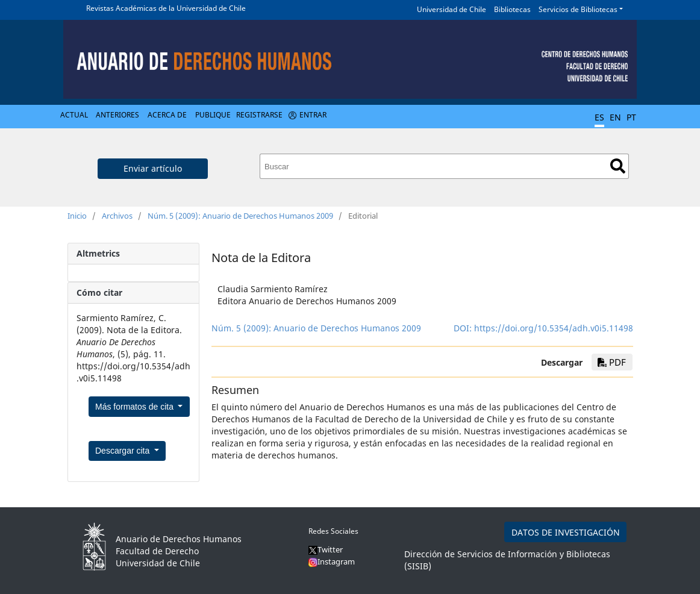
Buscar (618, 166)
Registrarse (259, 115)
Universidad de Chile (452, 9)
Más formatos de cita (136, 407)
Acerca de (167, 115)
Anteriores (117, 115)
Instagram (332, 561)
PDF (612, 362)
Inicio (77, 216)
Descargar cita (123, 451)
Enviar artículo (153, 168)
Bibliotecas (512, 9)
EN (615, 117)
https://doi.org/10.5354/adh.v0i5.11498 (554, 328)
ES (599, 117)
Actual (74, 115)
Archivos (117, 216)
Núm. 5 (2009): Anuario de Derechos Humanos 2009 (240, 216)
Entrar (313, 115)
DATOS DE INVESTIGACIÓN (566, 532)
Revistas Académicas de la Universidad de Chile (166, 8)
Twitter (326, 549)
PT (631, 117)
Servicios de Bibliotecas (578, 9)
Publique (213, 115)
